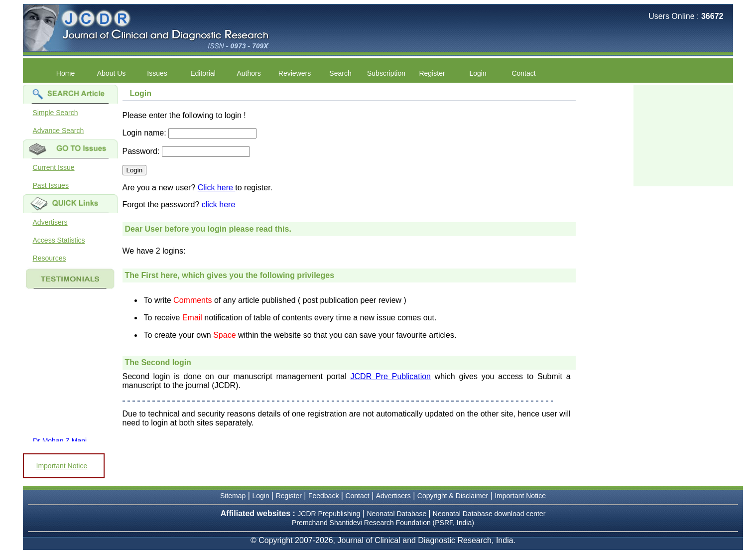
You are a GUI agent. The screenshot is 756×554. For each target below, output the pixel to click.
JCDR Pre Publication (391, 376)
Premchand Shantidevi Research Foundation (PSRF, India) (383, 523)
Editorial (203, 73)
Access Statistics (59, 240)
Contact (523, 73)
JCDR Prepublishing (329, 514)
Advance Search (59, 131)
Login (478, 73)
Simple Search (56, 113)
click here (219, 205)
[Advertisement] (683, 135)
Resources (50, 258)
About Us (112, 73)
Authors (249, 73)
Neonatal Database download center (489, 514)
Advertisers (50, 222)
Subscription (386, 73)
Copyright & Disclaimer (453, 496)
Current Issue (54, 167)
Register (432, 73)
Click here (217, 188)
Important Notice (62, 466)
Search (340, 73)
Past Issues (51, 185)
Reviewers (295, 73)
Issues (157, 73)
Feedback (323, 496)
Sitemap (233, 496)
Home (65, 73)
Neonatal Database (397, 514)
